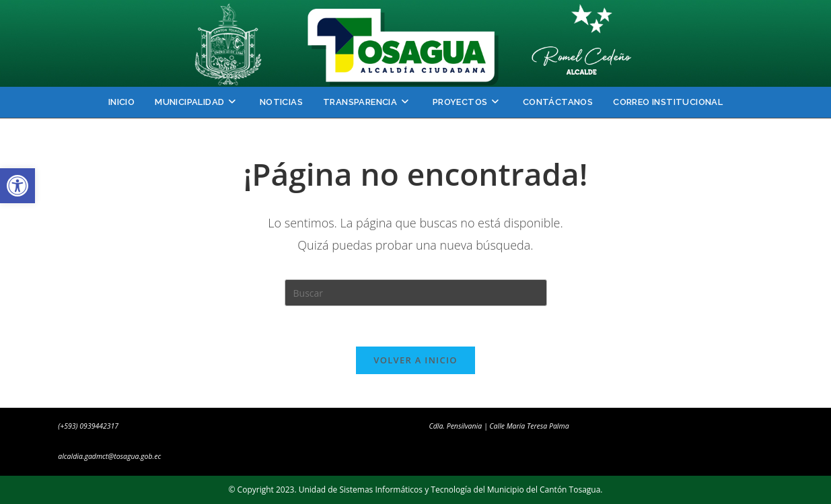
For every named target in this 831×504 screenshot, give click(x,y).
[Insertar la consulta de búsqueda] (416, 293)
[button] (17, 186)
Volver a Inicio (415, 360)
